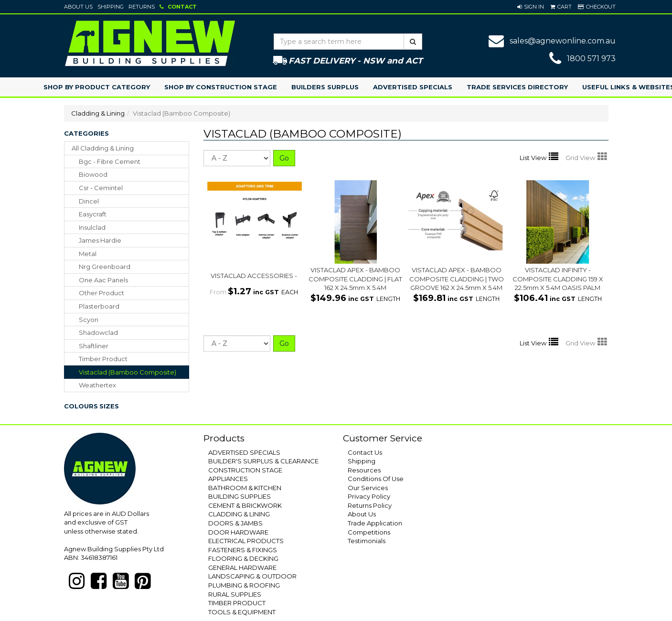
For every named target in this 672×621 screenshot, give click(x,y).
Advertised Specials (413, 87)
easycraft (93, 214)
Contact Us (365, 452)
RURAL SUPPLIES (235, 594)
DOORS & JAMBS (235, 523)
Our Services (368, 488)
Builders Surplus (325, 87)
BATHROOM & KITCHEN (245, 488)
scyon (89, 320)
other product (101, 293)
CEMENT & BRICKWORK (245, 505)
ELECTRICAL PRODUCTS (246, 541)
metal (88, 254)
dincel (89, 201)
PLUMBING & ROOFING (244, 585)
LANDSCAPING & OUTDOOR (252, 576)
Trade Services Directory (517, 87)
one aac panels (103, 280)
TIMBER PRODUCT (237, 603)
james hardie (100, 240)
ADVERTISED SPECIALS (244, 452)
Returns (142, 7)
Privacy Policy (369, 496)
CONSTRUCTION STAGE (245, 470)
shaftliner (94, 346)
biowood (93, 174)
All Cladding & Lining (103, 148)
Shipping (111, 7)
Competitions (369, 532)
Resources (364, 470)
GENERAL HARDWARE (242, 567)
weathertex (97, 385)
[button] (531, 7)
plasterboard (99, 306)
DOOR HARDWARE (238, 532)
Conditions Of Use (376, 479)
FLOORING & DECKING (243, 558)
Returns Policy (370, 505)
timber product (103, 359)
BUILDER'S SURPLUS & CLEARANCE (263, 461)
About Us (78, 7)
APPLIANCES (228, 479)
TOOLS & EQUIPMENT (242, 612)
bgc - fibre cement (110, 161)
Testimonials (367, 541)
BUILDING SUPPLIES (240, 496)
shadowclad (98, 332)
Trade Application (375, 523)
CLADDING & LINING (239, 514)
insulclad (92, 227)
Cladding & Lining (98, 113)
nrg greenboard (105, 267)
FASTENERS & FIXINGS (243, 550)
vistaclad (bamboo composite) (128, 372)
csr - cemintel (101, 188)
